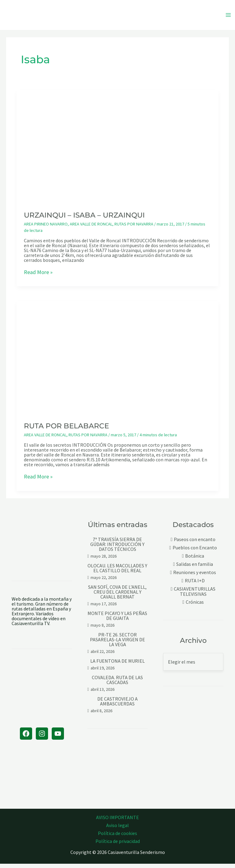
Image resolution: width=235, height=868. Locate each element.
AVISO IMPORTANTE (117, 822)
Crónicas (195, 607)
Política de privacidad (118, 845)
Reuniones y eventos (195, 577)
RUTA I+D (195, 585)
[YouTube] (58, 738)
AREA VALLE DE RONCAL (91, 229)
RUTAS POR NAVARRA (134, 229)
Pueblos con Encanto (195, 552)
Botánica (195, 560)
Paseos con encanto (195, 544)
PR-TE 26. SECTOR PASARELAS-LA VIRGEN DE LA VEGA (117, 644)
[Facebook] (26, 738)
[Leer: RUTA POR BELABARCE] (117, 361)
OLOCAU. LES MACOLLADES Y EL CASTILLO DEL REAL (117, 573)
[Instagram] (42, 738)
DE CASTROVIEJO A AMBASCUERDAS (117, 706)
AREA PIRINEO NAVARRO (46, 229)
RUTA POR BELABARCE (66, 430)
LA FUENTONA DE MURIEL (117, 665)
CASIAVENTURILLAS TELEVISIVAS (195, 596)
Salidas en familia (195, 569)
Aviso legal (117, 830)
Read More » (38, 277)
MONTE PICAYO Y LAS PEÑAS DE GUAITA (117, 620)
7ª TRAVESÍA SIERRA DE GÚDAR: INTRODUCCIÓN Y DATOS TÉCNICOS (117, 549)
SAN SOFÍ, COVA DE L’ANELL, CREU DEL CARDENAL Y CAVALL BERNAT (117, 596)
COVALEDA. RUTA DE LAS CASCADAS (117, 684)
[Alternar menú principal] (228, 17)
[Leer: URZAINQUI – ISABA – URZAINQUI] (117, 151)
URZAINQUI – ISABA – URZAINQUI (84, 220)
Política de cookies (117, 837)
